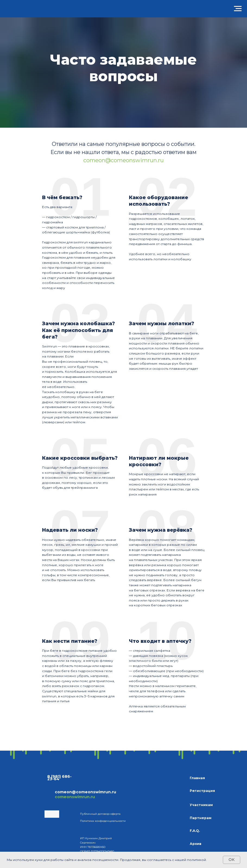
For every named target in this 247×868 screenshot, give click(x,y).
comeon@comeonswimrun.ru (123, 160)
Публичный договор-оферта (100, 814)
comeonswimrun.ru (75, 797)
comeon (63, 792)
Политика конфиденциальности (103, 821)
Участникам (201, 805)
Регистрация (202, 791)
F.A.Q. (195, 831)
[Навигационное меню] (238, 9)
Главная (197, 778)
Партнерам (201, 818)
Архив (196, 844)
